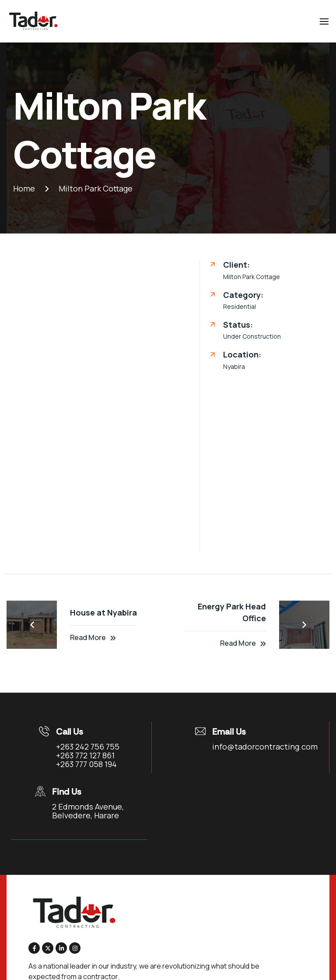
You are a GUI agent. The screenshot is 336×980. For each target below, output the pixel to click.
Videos (299, 909)
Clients (299, 892)
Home (28, 877)
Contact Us (34, 925)
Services (31, 909)
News (302, 925)
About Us (31, 892)
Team (296, 877)
